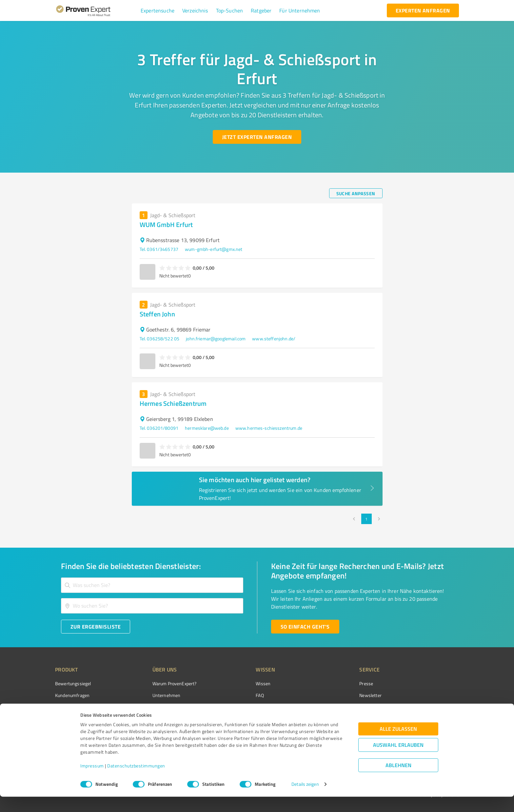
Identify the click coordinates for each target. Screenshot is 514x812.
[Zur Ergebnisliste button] (96, 627)
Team (145, 707)
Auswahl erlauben (398, 760)
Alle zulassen (398, 744)
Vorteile (63, 707)
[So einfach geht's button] (305, 627)
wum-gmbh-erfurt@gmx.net (214, 249)
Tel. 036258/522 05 (160, 339)
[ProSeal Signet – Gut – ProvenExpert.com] (434, 696)
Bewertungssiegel (73, 683)
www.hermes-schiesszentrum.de (269, 428)
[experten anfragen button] (423, 10)
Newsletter (334, 695)
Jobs (144, 718)
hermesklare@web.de (207, 428)
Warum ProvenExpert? (162, 683)
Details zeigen (305, 800)
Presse (329, 683)
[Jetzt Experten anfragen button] (257, 137)
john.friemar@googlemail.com (216, 339)
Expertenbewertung (342, 718)
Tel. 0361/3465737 (159, 249)
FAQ (235, 695)
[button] (158, 10)
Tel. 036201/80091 (159, 428)
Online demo (335, 707)
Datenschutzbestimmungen (136, 781)
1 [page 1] (366, 519)
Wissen (238, 683)
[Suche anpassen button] (356, 193)
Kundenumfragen (72, 695)
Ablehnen (398, 781)
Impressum (92, 781)
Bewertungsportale (250, 707)
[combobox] (152, 585)
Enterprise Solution (74, 718)
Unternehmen (154, 695)
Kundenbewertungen (252, 718)
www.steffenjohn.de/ (274, 339)
